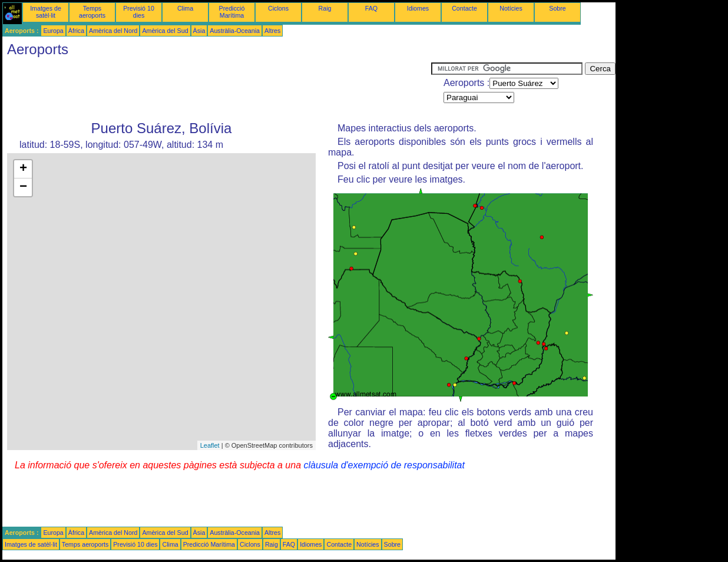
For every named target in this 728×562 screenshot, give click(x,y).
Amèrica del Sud (165, 31)
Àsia (199, 31)
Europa (53, 31)
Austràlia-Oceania (235, 31)
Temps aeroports (92, 12)
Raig (325, 8)
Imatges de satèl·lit (46, 12)
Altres (272, 31)
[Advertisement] (217, 89)
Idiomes (418, 8)
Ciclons (278, 8)
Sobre (557, 8)
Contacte (464, 8)
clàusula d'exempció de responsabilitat (384, 465)
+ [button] (23, 169)
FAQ (371, 8)
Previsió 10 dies (139, 12)
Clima (185, 8)
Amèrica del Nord (113, 31)
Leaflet (210, 445)
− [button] (23, 187)
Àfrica (76, 31)
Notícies (511, 8)
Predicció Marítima (232, 12)
